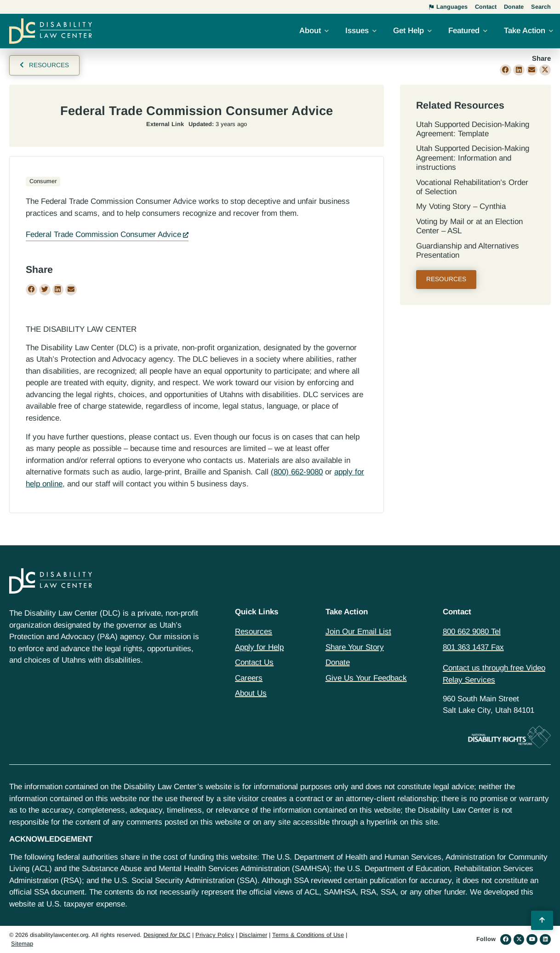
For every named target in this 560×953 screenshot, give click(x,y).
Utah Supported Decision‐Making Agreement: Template (473, 129)
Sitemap (22, 944)
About (310, 31)
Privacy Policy (215, 935)
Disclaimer (253, 935)
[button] (506, 70)
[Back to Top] (542, 920)
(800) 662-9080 (297, 472)
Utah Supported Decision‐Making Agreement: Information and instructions (473, 158)
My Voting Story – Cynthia (461, 206)
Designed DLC (167, 935)
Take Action (525, 31)
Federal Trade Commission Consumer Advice (103, 234)
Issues (357, 31)
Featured (464, 31)
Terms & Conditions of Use (308, 935)
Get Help (409, 31)
